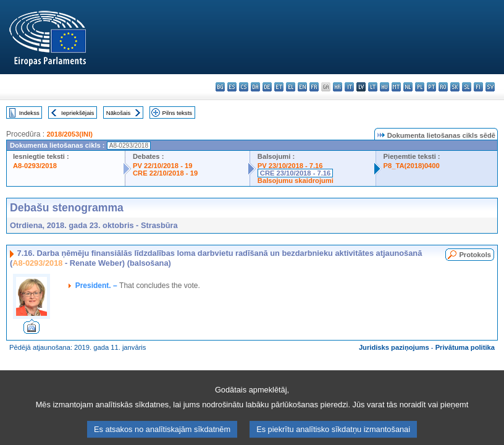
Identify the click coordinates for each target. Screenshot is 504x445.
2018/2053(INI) (69, 134)
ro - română (443, 87)
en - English (302, 87)
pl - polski (420, 87)
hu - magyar (384, 87)
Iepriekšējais (78, 113)
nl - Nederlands (408, 87)
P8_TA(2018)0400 (412, 166)
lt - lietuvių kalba (373, 87)
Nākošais (118, 113)
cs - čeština (244, 87)
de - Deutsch (267, 87)
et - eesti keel (279, 87)
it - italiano (349, 87)
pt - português (431, 87)
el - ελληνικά (291, 87)
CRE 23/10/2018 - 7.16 (295, 173)
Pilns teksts (178, 113)
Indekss (29, 113)
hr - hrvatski (338, 87)
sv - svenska (490, 87)
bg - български (220, 87)
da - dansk (255, 87)
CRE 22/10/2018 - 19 (165, 173)
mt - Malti (396, 87)
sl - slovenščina (467, 87)
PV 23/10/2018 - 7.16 (290, 166)
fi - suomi (478, 87)
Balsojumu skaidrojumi (296, 180)
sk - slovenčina (455, 87)
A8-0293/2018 (35, 166)
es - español (232, 87)
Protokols (475, 255)
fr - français (314, 87)
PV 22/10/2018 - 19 (162, 166)
